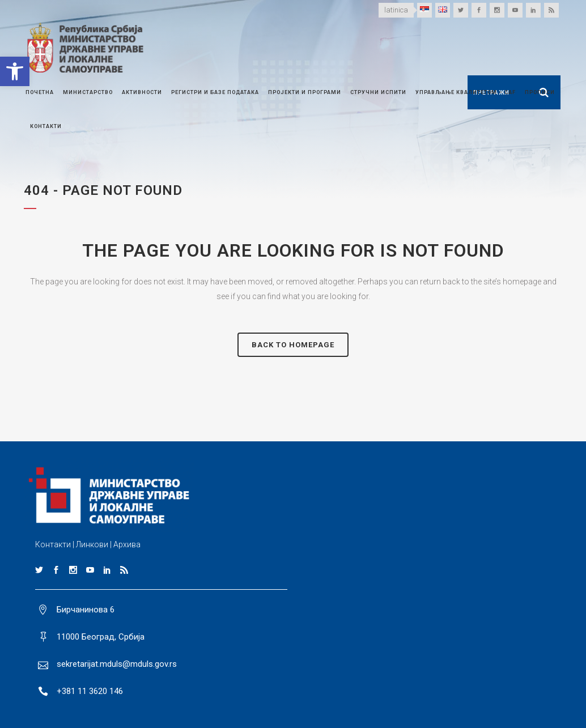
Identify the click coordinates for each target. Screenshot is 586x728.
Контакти (53, 544)
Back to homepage (293, 345)
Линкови (92, 544)
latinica (396, 10)
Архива (127, 544)
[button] (15, 71)
